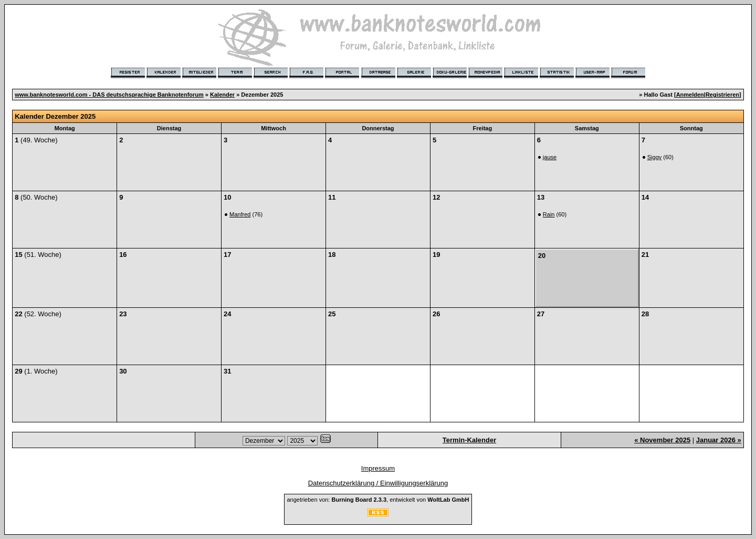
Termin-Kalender (469, 440)
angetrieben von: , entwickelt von (378, 500)
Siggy (655, 157)
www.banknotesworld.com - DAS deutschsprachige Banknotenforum (109, 95)
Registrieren (722, 95)
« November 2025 (662, 440)
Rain (549, 214)
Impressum (378, 468)
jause (550, 157)
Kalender (222, 95)
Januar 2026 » (719, 440)
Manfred (240, 214)
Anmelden (690, 95)
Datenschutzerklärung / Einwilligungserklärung (378, 483)
